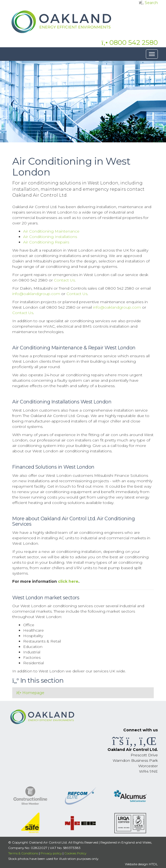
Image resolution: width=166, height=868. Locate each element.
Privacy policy (51, 853)
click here (68, 581)
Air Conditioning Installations (50, 237)
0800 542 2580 (130, 43)
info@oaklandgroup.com (36, 294)
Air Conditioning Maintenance (51, 231)
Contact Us (64, 280)
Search (151, 3)
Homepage (30, 693)
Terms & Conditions (23, 853)
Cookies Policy (75, 853)
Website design (136, 864)
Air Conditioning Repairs (46, 242)
